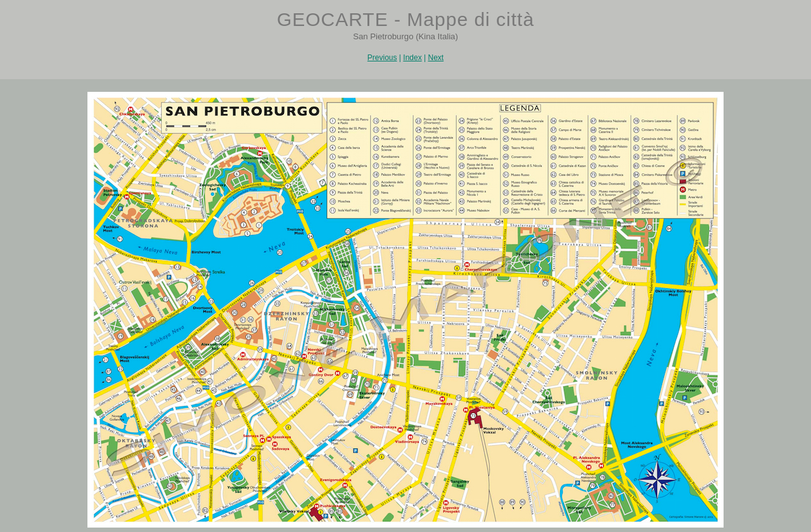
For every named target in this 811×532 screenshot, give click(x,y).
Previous (382, 58)
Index (412, 58)
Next (436, 58)
